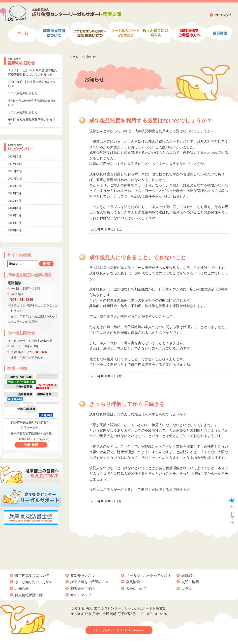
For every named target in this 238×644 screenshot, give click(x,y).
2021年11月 (15, 179)
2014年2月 (15, 223)
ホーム (74, 57)
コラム (187, 589)
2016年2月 (15, 186)
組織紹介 (188, 576)
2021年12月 (15, 171)
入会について (136, 589)
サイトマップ (81, 595)
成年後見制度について (32, 576)
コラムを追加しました (23, 93)
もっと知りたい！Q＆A (33, 582)
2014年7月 (15, 208)
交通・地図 (190, 582)
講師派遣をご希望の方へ (89, 582)
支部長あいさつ (83, 576)
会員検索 (133, 582)
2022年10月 (15, 164)
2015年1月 (15, 201)
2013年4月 (15, 230)
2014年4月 (15, 215)
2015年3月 (15, 193)
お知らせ (22, 589)
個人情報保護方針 (29, 595)
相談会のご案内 (83, 589)
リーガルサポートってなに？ (149, 576)
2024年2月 (15, 156)
